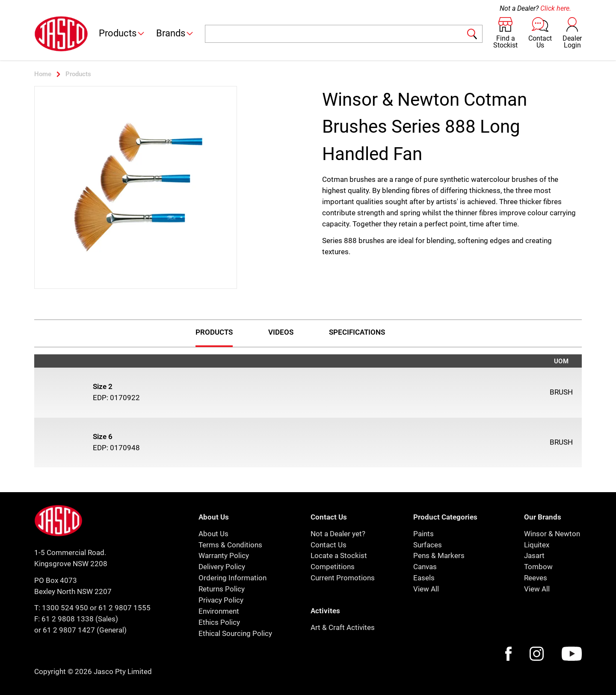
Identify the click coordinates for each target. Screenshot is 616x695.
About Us (213, 534)
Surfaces (428, 545)
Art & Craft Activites (343, 627)
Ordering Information (232, 578)
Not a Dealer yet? (338, 534)
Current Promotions (343, 578)
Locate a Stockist (339, 555)
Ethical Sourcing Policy (235, 633)
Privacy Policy (221, 600)
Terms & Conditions (230, 545)
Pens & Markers (439, 555)
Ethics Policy (219, 622)
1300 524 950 (65, 608)
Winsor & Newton (552, 534)
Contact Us (329, 545)
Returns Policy (222, 589)
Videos (281, 332)
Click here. (556, 8)
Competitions (333, 567)
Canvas (425, 567)
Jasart (534, 555)
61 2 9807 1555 (124, 608)
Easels (424, 578)
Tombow (538, 567)
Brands (175, 33)
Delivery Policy (222, 567)
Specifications (357, 332)
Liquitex (537, 545)
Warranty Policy (224, 555)
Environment (219, 611)
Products (122, 33)
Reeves (536, 578)
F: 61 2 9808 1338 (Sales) (76, 619)
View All (426, 589)
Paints (423, 534)
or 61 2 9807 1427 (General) (80, 630)
